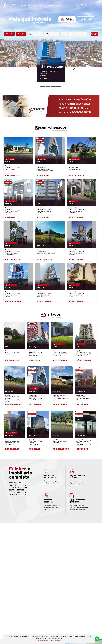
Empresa (23, 5)
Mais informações (56, 641)
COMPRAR (9, 34)
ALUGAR (21, 34)
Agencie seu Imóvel (39, 5)
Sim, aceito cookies (42, 641)
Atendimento (59, 5)
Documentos (50, 5)
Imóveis (30, 5)
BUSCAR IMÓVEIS (94, 34)
